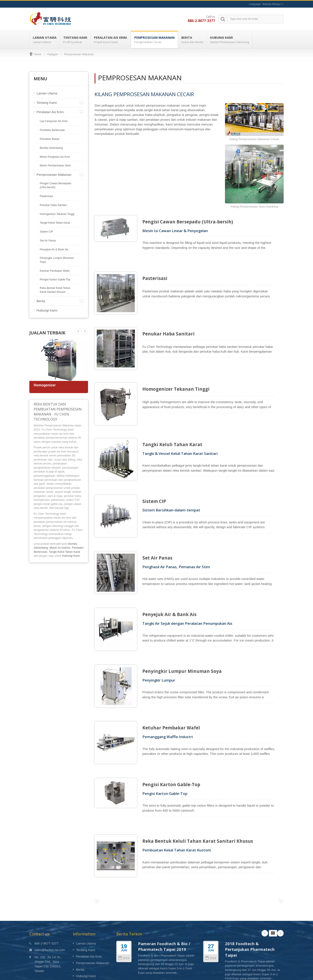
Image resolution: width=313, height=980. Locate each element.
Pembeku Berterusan (52, 130)
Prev (85, 331)
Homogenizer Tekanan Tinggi (57, 214)
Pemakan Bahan (50, 139)
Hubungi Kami (229, 40)
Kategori (53, 54)
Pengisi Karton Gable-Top (55, 280)
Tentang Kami (75, 40)
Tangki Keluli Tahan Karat (55, 223)
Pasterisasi (46, 196)
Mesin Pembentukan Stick (55, 166)
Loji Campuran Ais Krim (54, 121)
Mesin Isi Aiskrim (60, 548)
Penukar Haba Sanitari (53, 205)
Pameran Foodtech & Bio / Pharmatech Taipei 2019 (164, 907)
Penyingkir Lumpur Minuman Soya (57, 260)
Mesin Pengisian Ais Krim (55, 157)
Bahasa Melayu (272, 4)
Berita (192, 40)
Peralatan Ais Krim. (111, 40)
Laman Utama (45, 40)
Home (37, 54)
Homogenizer (45, 385)
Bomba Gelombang (51, 148)
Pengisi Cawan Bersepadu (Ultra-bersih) (56, 185)
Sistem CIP (47, 232)
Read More (145, 942)
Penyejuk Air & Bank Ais (54, 250)
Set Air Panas (48, 241)
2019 (124, 919)
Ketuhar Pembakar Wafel (55, 271)
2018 (211, 919)
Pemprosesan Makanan (154, 40)
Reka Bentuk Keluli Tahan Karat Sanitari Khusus (55, 290)
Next (78, 331)
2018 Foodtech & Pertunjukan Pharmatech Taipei (250, 910)
